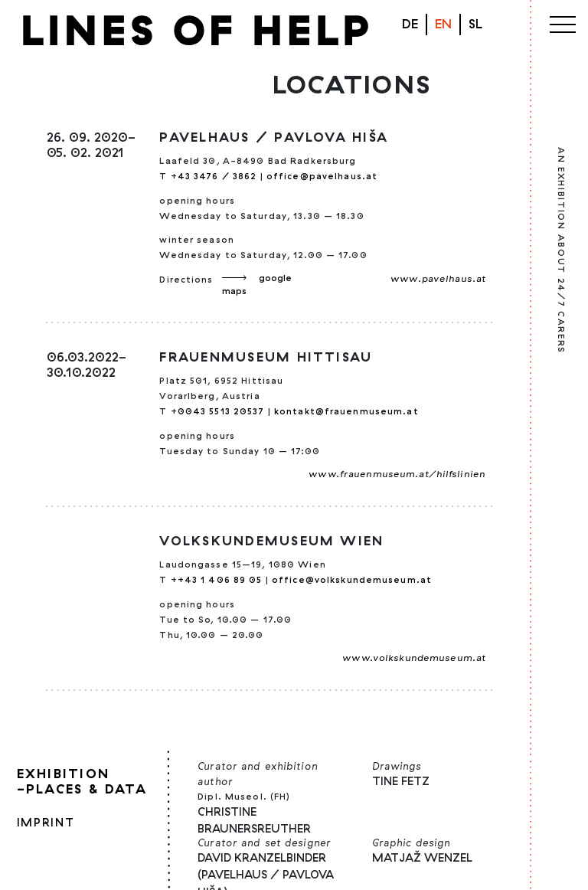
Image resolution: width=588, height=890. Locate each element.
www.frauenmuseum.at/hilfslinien (397, 474)
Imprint (46, 822)
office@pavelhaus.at (322, 176)
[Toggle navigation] (563, 21)
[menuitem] (475, 25)
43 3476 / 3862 (217, 176)
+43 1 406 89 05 (220, 580)
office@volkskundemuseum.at (352, 580)
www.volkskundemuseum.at (414, 658)
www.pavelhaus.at (438, 278)
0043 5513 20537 (223, 411)
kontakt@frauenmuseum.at (346, 411)
